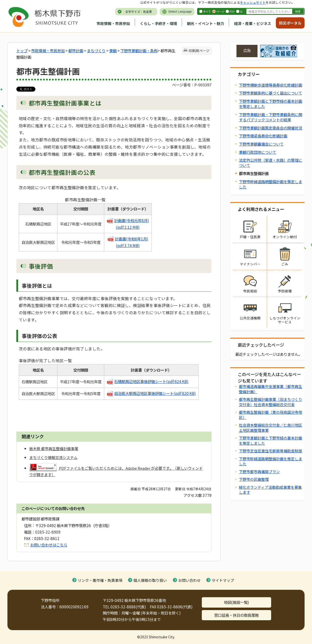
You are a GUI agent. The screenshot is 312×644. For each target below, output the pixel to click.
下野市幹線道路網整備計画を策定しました (271, 184)
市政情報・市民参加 (113, 23)
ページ (220, 11)
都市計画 (76, 51)
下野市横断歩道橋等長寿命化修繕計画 (271, 85)
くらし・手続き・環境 (158, 23)
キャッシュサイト (253, 2)
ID (241, 11)
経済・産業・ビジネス (253, 23)
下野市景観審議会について (261, 144)
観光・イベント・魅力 (206, 23)
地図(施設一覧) (236, 602)
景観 (113, 51)
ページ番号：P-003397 (192, 85)
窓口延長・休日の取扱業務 (236, 615)
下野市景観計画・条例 (139, 51)
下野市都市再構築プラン (259, 472)
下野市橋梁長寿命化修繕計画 (263, 136)
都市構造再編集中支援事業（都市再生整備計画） (271, 389)
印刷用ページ (199, 51)
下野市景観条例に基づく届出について (271, 93)
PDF (232, 11)
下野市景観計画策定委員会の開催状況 (271, 128)
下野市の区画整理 (254, 479)
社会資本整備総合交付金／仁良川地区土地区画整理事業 (271, 427)
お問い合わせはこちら (49, 545)
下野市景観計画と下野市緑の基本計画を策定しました (271, 104)
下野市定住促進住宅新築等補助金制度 (271, 451)
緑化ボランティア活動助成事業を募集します (270, 490)
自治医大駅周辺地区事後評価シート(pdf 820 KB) (151, 393)
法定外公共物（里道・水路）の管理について (271, 163)
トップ (22, 51)
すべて (207, 11)
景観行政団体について (258, 152)
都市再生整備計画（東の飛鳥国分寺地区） (271, 415)
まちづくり (96, 51)
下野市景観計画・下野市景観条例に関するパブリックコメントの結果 (271, 117)
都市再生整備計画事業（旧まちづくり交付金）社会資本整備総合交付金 (271, 402)
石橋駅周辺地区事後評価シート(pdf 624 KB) (151, 381)
